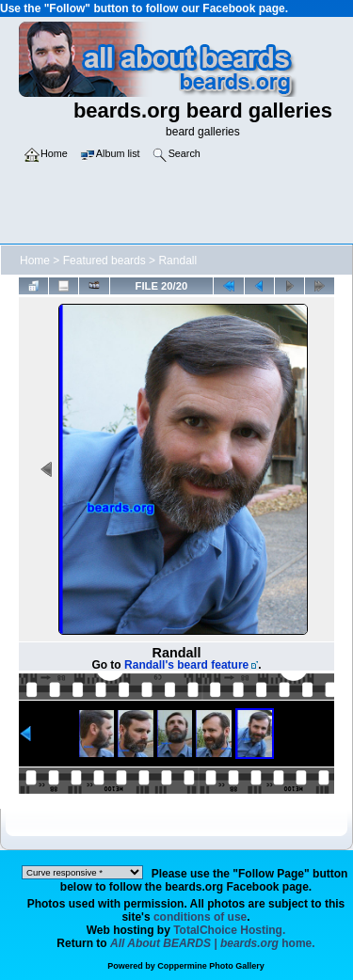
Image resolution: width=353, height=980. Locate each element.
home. (213, 943)
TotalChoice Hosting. (229, 930)
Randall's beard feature (186, 665)
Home (35, 261)
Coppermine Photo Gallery (211, 966)
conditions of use (200, 917)
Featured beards (104, 261)
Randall (177, 261)
